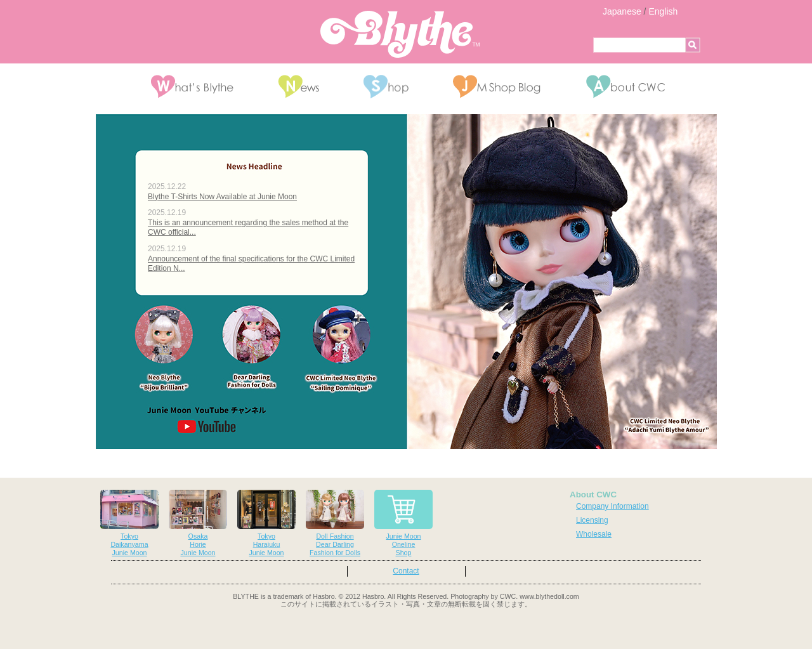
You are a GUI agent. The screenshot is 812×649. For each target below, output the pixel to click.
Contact (406, 571)
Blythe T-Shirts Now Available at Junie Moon (222, 197)
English (663, 11)
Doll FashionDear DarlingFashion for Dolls (335, 523)
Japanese (622, 11)
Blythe (400, 34)
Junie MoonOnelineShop (403, 523)
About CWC (593, 495)
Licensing (592, 520)
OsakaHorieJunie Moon (198, 523)
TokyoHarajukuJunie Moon (266, 523)
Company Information (612, 506)
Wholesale (594, 534)
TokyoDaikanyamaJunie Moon (129, 523)
